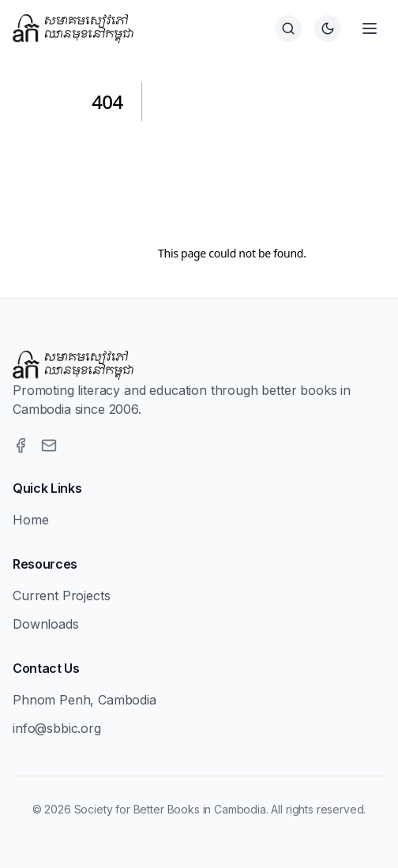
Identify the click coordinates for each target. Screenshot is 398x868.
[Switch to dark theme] (328, 28)
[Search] (288, 28)
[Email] (49, 445)
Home (30, 520)
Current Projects (61, 596)
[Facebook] (21, 445)
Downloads (46, 624)
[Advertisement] (232, 167)
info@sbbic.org (57, 728)
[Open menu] (370, 28)
